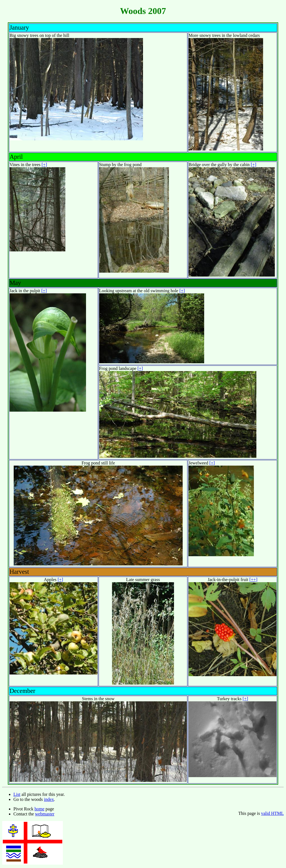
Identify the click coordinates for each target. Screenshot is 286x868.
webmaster (45, 814)
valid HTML (272, 813)
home (40, 809)
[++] (253, 580)
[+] (44, 165)
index (49, 799)
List (17, 794)
